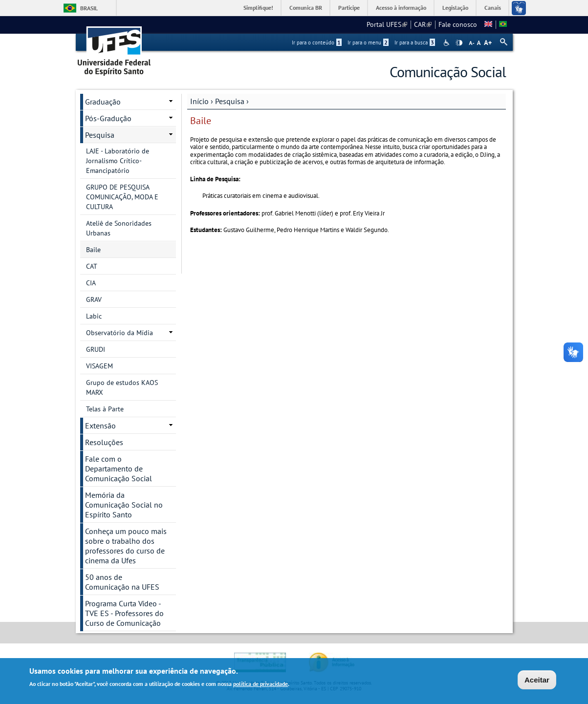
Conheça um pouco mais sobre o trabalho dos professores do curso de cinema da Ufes (126, 546)
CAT (92, 266)
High (459, 43)
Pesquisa (230, 101)
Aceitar (537, 681)
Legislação (455, 8)
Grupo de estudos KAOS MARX (122, 387)
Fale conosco (458, 24)
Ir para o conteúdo (317, 43)
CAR (423, 24)
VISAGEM (99, 366)
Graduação (103, 102)
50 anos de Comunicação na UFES (122, 582)
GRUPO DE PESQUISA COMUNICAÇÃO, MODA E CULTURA (122, 197)
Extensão (100, 426)
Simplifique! (258, 8)
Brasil (89, 8)
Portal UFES (387, 24)
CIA (91, 283)
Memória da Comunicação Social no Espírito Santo (124, 505)
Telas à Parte (105, 409)
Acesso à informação (401, 8)
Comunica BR (306, 8)
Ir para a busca (415, 43)
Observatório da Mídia (120, 333)
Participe (349, 8)
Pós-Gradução (108, 118)
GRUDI (96, 349)
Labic (94, 316)
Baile (93, 250)
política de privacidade (261, 685)
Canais (493, 8)
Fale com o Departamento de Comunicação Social (119, 469)
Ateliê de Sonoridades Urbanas (119, 228)
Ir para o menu (368, 43)
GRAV (94, 299)
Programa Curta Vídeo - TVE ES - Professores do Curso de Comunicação (124, 613)
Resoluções (104, 442)
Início (199, 101)
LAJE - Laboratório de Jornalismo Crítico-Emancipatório (118, 161)
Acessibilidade (447, 43)
